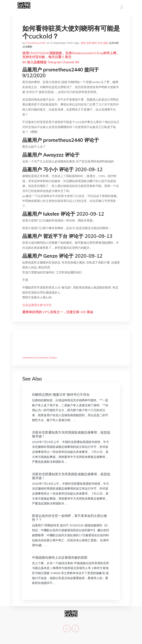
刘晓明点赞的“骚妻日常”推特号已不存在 (61, 395)
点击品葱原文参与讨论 (37, 305)
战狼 (105, 43)
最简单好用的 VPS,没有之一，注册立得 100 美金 (58, 312)
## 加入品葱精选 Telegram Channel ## (51, 62)
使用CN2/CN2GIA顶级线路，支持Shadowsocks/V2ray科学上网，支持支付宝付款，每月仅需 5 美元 (71, 55)
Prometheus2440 (36, 43)
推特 (94, 43)
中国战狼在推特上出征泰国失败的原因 (60, 557)
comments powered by (40, 358)
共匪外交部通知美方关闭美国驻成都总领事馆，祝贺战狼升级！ (71, 434)
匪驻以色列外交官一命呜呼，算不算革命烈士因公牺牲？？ (69, 518)
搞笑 (83, 43)
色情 (89, 43)
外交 (100, 43)
